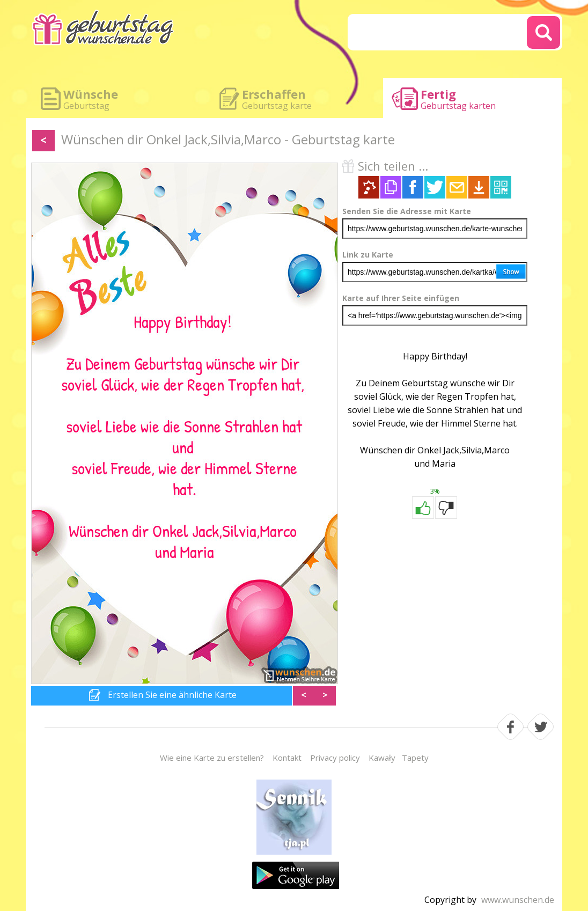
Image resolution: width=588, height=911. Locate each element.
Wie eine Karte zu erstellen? (212, 758)
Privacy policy (335, 758)
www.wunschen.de (518, 900)
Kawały (382, 758)
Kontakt (287, 758)
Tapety (415, 758)
